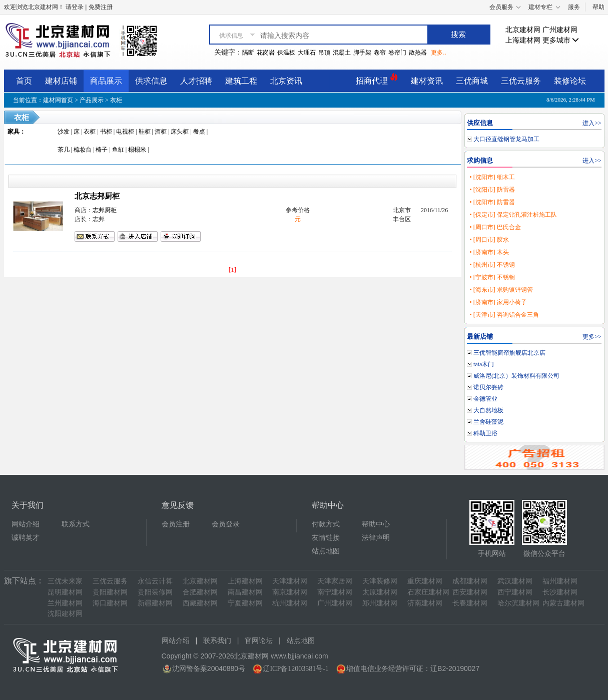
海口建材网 (110, 603)
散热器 (418, 53)
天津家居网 (335, 581)
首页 (24, 81)
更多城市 (561, 40)
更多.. (438, 53)
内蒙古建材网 (563, 603)
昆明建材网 (65, 592)
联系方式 (76, 524)
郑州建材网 (380, 603)
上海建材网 (523, 40)
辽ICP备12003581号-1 (295, 669)
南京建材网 (290, 592)
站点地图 (326, 551)
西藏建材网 (200, 603)
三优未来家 (65, 581)
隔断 (248, 53)
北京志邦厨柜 (97, 196)
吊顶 (324, 53)
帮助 (598, 7)
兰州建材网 (65, 603)
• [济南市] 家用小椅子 (498, 302)
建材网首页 (58, 100)
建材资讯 (427, 81)
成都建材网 (470, 581)
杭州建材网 (290, 603)
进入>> (592, 123)
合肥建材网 (200, 592)
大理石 (307, 53)
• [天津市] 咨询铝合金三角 (504, 315)
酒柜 (161, 132)
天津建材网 (290, 581)
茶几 (64, 150)
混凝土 (342, 53)
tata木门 (484, 364)
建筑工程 (241, 81)
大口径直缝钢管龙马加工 (506, 139)
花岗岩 (266, 53)
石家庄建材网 (428, 592)
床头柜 (180, 132)
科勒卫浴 (485, 433)
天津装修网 (380, 581)
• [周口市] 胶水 (489, 240)
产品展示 (92, 100)
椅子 (102, 150)
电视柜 (125, 132)
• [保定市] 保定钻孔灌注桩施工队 (513, 215)
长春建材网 (470, 603)
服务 (574, 7)
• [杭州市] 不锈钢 (492, 265)
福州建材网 (560, 581)
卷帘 (380, 53)
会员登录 (226, 524)
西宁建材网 (515, 592)
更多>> (592, 337)
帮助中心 (376, 524)
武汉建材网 (515, 581)
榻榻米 (137, 150)
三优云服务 (521, 81)
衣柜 (116, 100)
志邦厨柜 (105, 210)
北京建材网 (523, 30)
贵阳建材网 (110, 592)
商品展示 (106, 81)
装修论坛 (570, 81)
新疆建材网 (155, 603)
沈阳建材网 (65, 614)
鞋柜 (145, 132)
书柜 (106, 132)
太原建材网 (380, 592)
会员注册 (176, 524)
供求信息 (151, 81)
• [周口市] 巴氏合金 (495, 227)
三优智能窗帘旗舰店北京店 (509, 353)
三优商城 (472, 81)
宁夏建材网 (245, 603)
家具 (14, 132)
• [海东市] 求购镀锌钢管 (501, 290)
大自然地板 (488, 410)
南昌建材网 (245, 592)
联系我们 (217, 641)
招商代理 (377, 79)
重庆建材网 (425, 581)
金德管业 (485, 399)
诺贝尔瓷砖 (488, 387)
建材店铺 (61, 81)
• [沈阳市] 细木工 (492, 177)
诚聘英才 (26, 538)
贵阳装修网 (155, 592)
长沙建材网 (560, 592)
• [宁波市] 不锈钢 (492, 277)
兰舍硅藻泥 (488, 422)
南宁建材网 (335, 592)
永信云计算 (155, 581)
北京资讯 (286, 81)
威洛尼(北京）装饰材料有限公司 (516, 376)
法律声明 (376, 538)
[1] (233, 269)
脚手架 (362, 53)
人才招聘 (196, 81)
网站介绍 (26, 524)
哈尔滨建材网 (518, 603)
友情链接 (326, 538)
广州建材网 (560, 30)
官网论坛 (259, 641)
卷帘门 (397, 53)
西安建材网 (470, 592)
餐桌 (199, 132)
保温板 (286, 53)
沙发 (64, 132)
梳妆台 (83, 150)
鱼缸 (118, 150)
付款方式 (326, 524)
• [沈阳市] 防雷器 (492, 190)
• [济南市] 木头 (489, 252)
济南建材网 (425, 603)
